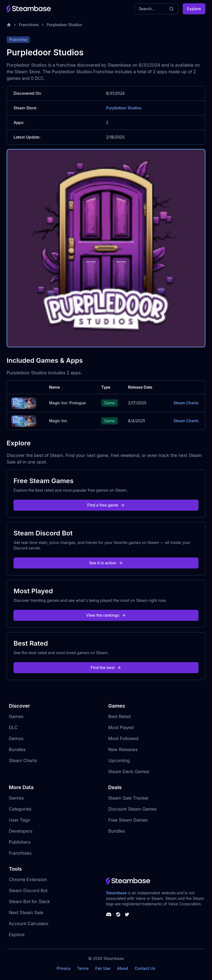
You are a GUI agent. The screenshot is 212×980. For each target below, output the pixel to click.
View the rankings (106, 615)
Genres (16, 798)
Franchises (29, 25)
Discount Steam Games (132, 809)
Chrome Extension (28, 879)
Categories (20, 809)
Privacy (63, 968)
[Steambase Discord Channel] (109, 914)
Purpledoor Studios (64, 25)
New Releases (123, 749)
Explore (194, 9)
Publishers (20, 842)
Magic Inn (58, 421)
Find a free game (106, 505)
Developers (21, 831)
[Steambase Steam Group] (118, 914)
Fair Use (103, 968)
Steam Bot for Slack (29, 902)
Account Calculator (29, 924)
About (123, 968)
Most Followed (123, 738)
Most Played (121, 727)
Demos (16, 738)
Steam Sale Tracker (128, 798)
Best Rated (119, 716)
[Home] (9, 25)
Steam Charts (186, 403)
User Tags (19, 820)
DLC (13, 727)
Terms (83, 968)
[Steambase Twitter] (127, 914)
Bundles (17, 749)
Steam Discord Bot (28, 890)
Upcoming (119, 760)
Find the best (106, 668)
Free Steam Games (128, 820)
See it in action (106, 563)
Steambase (116, 893)
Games (16, 716)
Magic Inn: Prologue (67, 403)
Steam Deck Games (129, 771)
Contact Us (145, 968)
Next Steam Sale (26, 913)
